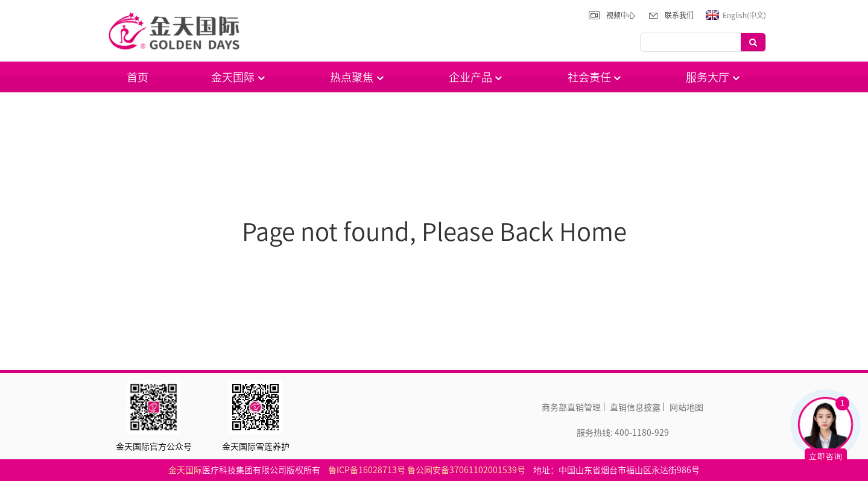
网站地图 (686, 407)
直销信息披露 (635, 407)
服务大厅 (714, 77)
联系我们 (679, 15)
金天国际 (239, 77)
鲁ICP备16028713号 (367, 470)
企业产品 (477, 77)
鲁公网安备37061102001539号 (466, 470)
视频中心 (621, 15)
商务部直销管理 (571, 407)
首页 (138, 77)
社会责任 (595, 77)
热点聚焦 (358, 77)
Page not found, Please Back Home (434, 231)
